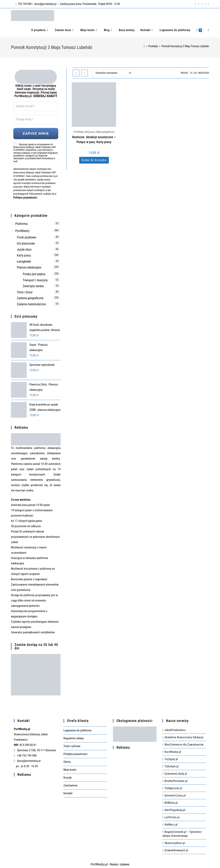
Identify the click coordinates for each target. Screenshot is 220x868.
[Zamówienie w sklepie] (112, 73)
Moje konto (70, 769)
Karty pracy (90, 132)
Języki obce (24, 249)
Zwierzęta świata (33, 285)
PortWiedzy (79, 132)
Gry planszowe (26, 242)
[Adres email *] (36, 106)
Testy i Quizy (25, 291)
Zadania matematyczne (31, 303)
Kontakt (68, 792)
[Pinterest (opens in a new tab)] (198, 4)
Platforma (21, 223)
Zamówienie (71, 784)
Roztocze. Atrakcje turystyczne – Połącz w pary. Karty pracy (94, 140)
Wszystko (204, 73)
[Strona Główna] (144, 46)
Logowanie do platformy (78, 729)
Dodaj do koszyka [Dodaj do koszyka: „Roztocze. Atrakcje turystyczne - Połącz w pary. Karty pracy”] (94, 160)
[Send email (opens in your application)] (208, 4)
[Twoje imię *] (36, 119)
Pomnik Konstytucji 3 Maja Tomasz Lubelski (185, 46)
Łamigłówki (24, 261)
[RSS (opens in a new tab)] (205, 4)
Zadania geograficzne (105, 132)
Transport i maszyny (35, 279)
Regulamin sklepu (74, 737)
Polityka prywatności (75, 753)
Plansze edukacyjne (29, 267)
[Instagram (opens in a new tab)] (202, 4)
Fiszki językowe (26, 237)
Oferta (67, 761)
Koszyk (68, 777)
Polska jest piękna (34, 273)
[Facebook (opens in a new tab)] (195, 4)
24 (195, 73)
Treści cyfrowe (72, 745)
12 (191, 73)
